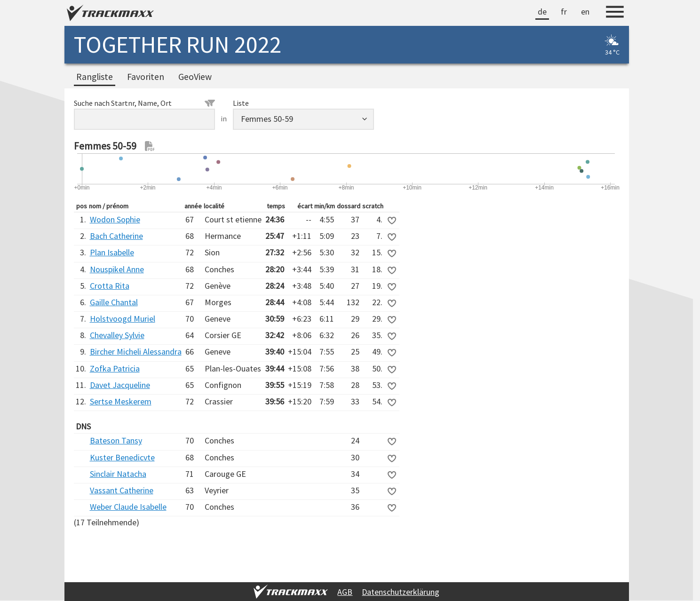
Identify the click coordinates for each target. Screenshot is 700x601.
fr (564, 12)
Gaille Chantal (114, 302)
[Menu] (615, 13)
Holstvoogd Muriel (123, 319)
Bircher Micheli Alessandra (136, 352)
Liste (241, 103)
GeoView (195, 77)
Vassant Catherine (122, 490)
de (542, 12)
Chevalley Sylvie (117, 335)
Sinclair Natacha (118, 474)
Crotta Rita (110, 286)
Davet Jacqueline (120, 385)
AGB (345, 592)
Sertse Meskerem (121, 401)
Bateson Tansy (116, 440)
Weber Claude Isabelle (128, 507)
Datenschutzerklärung (401, 592)
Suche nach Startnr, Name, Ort (144, 103)
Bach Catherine (116, 236)
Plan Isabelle (112, 252)
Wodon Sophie (115, 219)
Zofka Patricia (115, 368)
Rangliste (95, 77)
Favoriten (146, 77)
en (585, 12)
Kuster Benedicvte (122, 457)
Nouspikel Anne (117, 269)
